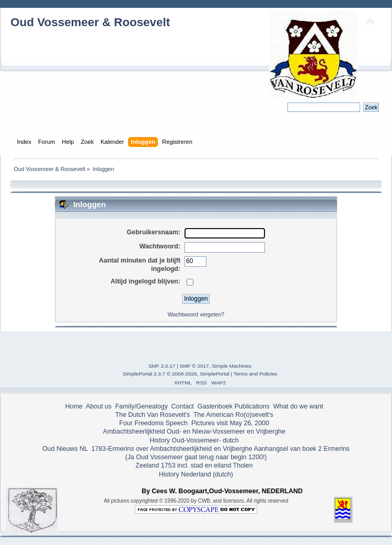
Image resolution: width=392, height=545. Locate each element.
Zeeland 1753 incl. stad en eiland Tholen (194, 465)
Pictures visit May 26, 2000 (230, 423)
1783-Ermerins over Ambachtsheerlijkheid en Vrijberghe (171, 449)
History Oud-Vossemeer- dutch (194, 440)
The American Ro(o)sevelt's (233, 415)
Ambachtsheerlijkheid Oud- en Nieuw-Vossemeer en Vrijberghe (194, 432)
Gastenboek (215, 406)
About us (99, 406)
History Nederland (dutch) (196, 474)
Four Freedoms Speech (153, 423)
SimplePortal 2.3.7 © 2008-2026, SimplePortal (176, 374)
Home (74, 406)
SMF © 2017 (194, 366)
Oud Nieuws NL (65, 449)
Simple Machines (232, 366)
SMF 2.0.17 (162, 366)
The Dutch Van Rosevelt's (152, 415)
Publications (252, 406)
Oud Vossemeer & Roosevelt (90, 22)
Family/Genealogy (141, 406)
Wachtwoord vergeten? (196, 314)
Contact (183, 406)
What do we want (298, 406)
